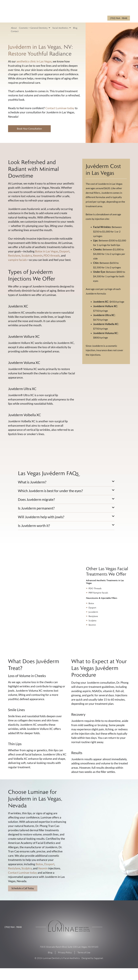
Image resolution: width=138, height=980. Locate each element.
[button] (66, 483)
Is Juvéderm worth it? (34, 526)
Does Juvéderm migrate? (36, 500)
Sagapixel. (99, 959)
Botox (39, 864)
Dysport (64, 252)
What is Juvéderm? (32, 482)
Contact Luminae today (60, 108)
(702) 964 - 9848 (13, 928)
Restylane (14, 256)
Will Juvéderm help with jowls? (41, 517)
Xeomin (38, 256)
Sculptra (27, 256)
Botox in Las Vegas (47, 252)
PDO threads (52, 256)
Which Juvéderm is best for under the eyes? (50, 491)
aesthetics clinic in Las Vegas (34, 61)
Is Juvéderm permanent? (36, 508)
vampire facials (17, 260)
